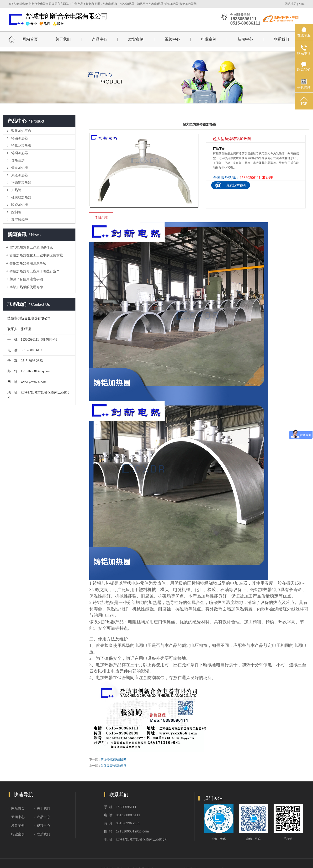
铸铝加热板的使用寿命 (26, 287)
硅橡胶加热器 (21, 197)
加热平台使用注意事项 (26, 279)
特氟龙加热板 (21, 146)
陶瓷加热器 (20, 205)
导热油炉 (18, 160)
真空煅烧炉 (20, 220)
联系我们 (281, 39)
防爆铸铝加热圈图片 (114, 759)
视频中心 (172, 39)
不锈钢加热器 (21, 183)
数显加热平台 (21, 131)
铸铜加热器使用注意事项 (28, 263)
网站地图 (291, 4)
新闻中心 (245, 39)
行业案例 (209, 39)
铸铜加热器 (20, 153)
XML (302, 4)
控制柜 (16, 212)
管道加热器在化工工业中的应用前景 (36, 255)
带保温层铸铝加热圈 (114, 766)
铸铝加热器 (20, 138)
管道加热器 (20, 168)
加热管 (16, 190)
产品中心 (100, 39)
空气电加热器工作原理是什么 (31, 247)
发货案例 (136, 39)
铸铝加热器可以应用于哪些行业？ (35, 271)
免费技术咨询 (236, 185)
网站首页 (30, 39)
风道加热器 (20, 175)
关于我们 (63, 39)
